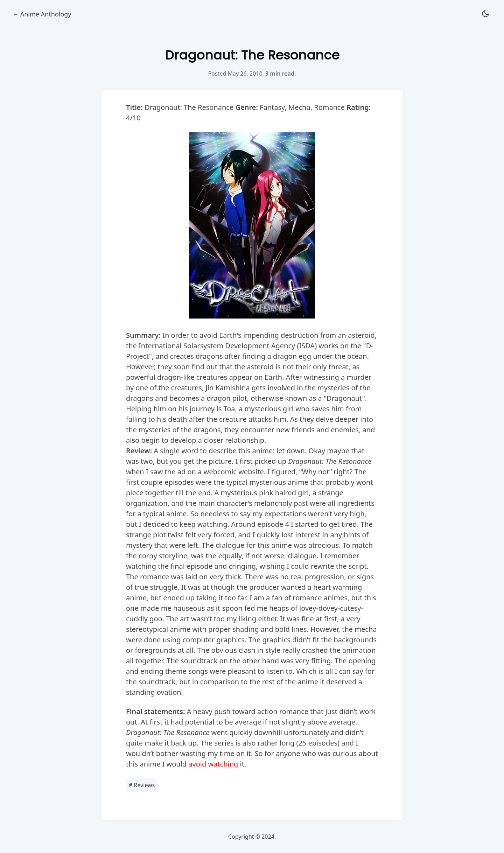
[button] (485, 14)
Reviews (142, 785)
